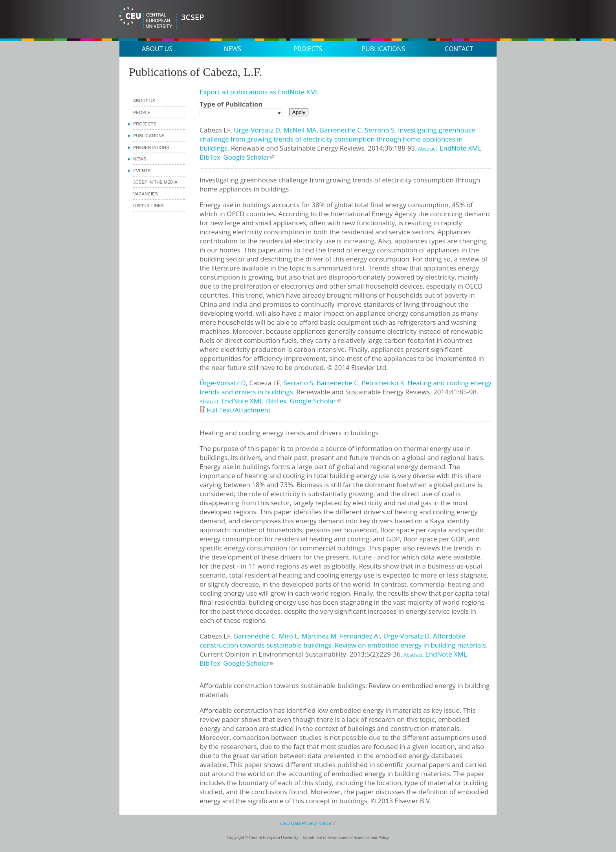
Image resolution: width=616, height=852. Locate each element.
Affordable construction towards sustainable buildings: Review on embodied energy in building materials (343, 640)
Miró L (289, 636)
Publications (383, 49)
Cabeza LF (215, 130)
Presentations (151, 147)
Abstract (427, 149)
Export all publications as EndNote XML (259, 92)
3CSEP (193, 17)
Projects (308, 49)
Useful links (148, 206)
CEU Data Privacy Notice (306, 823)
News (233, 49)
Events (142, 171)
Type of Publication (231, 104)
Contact (459, 49)
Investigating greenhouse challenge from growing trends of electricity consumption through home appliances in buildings (337, 139)
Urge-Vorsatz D (257, 130)
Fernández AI (360, 636)
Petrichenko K (383, 383)
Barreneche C (341, 130)
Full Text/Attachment (239, 410)
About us (157, 49)
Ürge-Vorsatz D (223, 383)
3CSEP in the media (155, 182)
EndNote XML (460, 148)
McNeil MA (300, 130)
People (142, 112)
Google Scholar (247, 157)
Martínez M (319, 636)
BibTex (210, 157)
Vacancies (146, 194)
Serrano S (380, 130)
